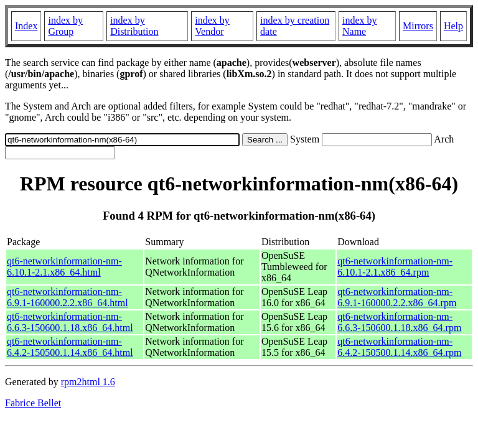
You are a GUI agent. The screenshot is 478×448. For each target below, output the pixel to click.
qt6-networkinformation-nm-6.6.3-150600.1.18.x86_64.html (70, 322)
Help (453, 26)
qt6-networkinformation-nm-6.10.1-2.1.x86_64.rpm (395, 267)
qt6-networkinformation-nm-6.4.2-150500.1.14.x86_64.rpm (399, 347)
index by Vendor (212, 26)
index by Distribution (134, 26)
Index (26, 26)
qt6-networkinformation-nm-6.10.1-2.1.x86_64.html (64, 267)
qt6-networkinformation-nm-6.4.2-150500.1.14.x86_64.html (70, 347)
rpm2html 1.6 (88, 382)
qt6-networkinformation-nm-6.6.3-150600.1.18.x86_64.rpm (399, 322)
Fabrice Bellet (33, 403)
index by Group (65, 26)
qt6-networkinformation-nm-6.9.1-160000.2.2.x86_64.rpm (397, 297)
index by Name (360, 26)
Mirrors (418, 26)
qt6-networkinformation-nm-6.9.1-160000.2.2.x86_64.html (68, 297)
